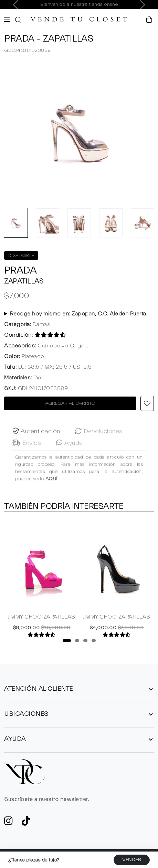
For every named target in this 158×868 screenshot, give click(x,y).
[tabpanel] (42, 578)
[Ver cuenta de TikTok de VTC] (26, 823)
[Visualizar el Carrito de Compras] (149, 20)
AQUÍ (51, 491)
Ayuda (70, 454)
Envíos (27, 454)
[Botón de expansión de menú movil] (8, 21)
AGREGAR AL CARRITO (70, 403)
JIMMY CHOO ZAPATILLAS (42, 617)
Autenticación (36, 443)
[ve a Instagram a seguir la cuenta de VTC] (9, 823)
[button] (18, 20)
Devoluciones (99, 443)
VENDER (132, 860)
